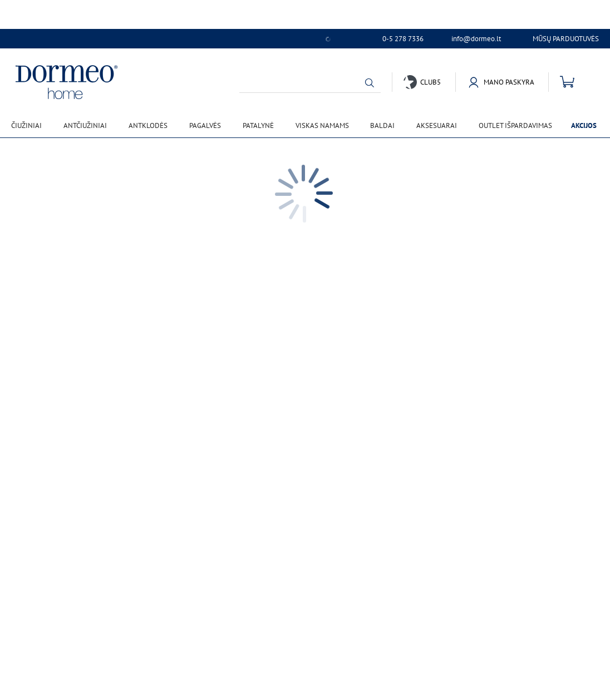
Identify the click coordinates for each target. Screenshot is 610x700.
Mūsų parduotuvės (566, 39)
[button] (370, 83)
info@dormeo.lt (476, 39)
